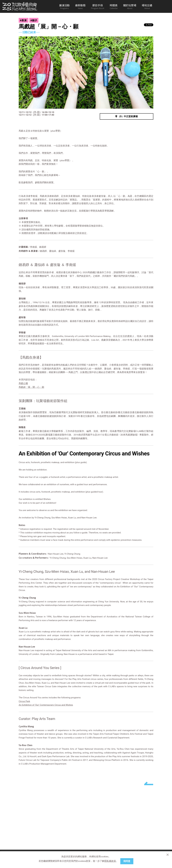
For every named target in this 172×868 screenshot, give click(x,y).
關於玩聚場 (130, 6)
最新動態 (80, 6)
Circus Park (24, 701)
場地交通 (147, 6)
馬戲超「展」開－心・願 (31, 387)
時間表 (114, 6)
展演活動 (64, 6)
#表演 (24, 20)
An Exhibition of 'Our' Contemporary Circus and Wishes (46, 705)
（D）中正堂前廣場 (127, 116)
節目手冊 (98, 6)
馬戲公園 (23, 383)
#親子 (34, 20)
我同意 (127, 861)
